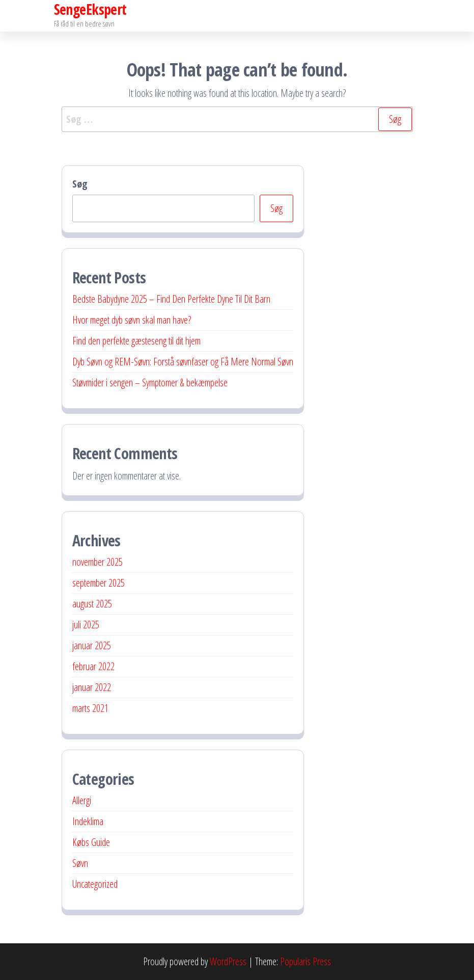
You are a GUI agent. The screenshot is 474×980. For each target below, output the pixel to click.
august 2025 (92, 604)
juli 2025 (86, 625)
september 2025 (99, 583)
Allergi (82, 800)
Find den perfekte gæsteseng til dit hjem (136, 341)
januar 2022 (92, 687)
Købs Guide (91, 842)
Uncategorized (95, 884)
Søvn (80, 863)
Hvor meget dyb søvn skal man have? (132, 320)
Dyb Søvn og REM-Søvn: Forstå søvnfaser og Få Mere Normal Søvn (183, 362)
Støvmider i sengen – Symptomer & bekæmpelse (150, 382)
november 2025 (97, 562)
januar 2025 (92, 645)
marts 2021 (90, 708)
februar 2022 (93, 666)
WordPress (228, 961)
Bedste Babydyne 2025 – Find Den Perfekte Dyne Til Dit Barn (171, 299)
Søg (80, 184)
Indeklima (88, 821)
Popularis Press (305, 961)
